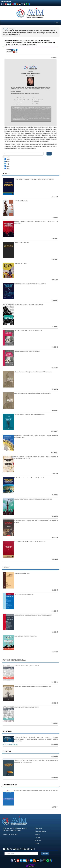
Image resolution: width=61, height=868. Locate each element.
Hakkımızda (38, 828)
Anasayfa (6, 29)
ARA (49, 154)
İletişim (37, 843)
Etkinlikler (7, 731)
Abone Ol (45, 854)
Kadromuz (38, 840)
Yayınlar (37, 834)
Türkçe (3, 2)
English (8, 2)
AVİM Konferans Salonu (10, 744)
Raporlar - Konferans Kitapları (14, 660)
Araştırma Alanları (40, 831)
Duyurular (13, 29)
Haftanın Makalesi (10, 785)
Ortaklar (37, 837)
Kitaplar (6, 173)
